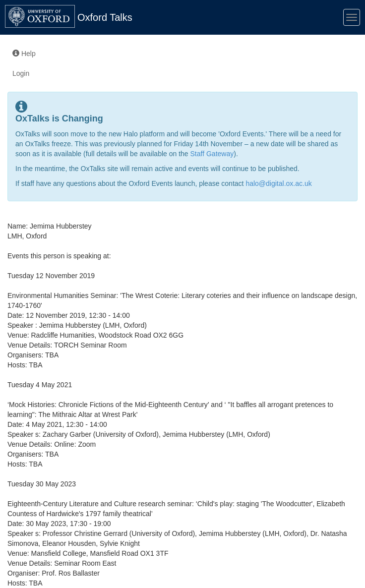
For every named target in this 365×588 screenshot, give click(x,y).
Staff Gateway (212, 154)
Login (21, 73)
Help (24, 54)
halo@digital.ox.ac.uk (278, 183)
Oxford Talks (105, 17)
